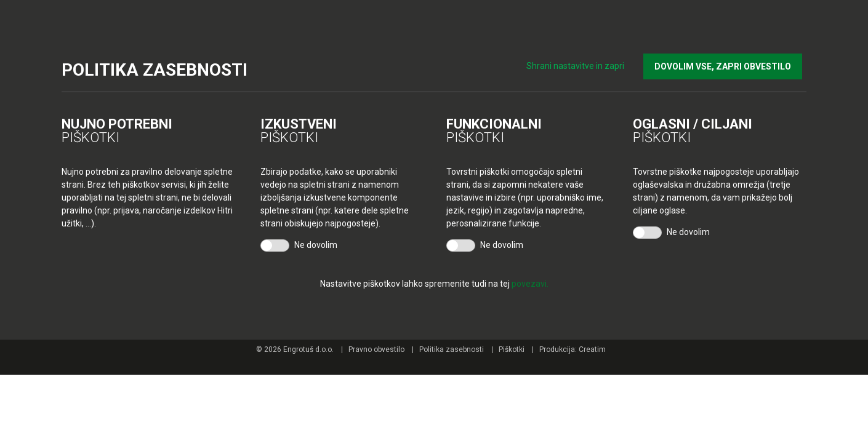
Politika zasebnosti (452, 349)
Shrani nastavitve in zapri (585, 62)
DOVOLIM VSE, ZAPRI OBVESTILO (727, 62)
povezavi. (530, 284)
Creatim (592, 349)
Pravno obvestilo (376, 349)
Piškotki (512, 349)
